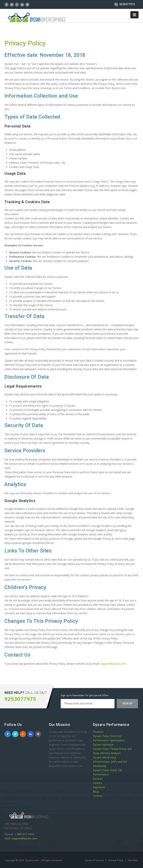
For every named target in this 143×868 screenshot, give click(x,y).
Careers (98, 783)
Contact (98, 796)
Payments (99, 787)
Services (98, 779)
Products (98, 732)
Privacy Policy (116, 860)
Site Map (133, 860)
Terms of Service (95, 860)
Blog (96, 791)
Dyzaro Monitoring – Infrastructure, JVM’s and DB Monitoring (110, 762)
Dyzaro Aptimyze (103, 745)
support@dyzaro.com (113, 664)
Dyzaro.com (32, 860)
